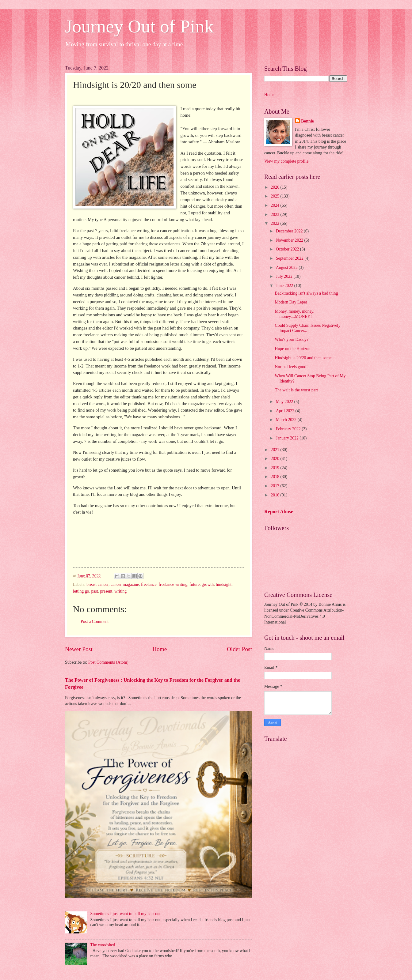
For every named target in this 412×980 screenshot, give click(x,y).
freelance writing (173, 584)
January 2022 (288, 438)
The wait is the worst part (296, 390)
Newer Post (79, 649)
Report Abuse (279, 512)
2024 (275, 205)
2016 (275, 495)
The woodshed (103, 945)
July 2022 (285, 276)
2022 (275, 223)
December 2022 (290, 231)
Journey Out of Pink (139, 26)
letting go (81, 591)
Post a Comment (95, 622)
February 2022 (289, 429)
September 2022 (290, 258)
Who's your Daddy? (292, 339)
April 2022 (286, 411)
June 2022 (285, 286)
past (94, 591)
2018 (275, 477)
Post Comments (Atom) (108, 662)
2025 (275, 196)
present (106, 591)
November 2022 (290, 240)
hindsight (224, 584)
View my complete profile (286, 161)
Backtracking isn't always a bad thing (306, 293)
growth (208, 584)
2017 (275, 486)
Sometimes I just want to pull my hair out (126, 914)
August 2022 (287, 268)
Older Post (239, 649)
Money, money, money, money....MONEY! (294, 314)
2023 (275, 215)
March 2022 (287, 420)
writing (120, 591)
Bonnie (307, 121)
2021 (275, 450)
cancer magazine (125, 584)
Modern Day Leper (291, 302)
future (195, 584)
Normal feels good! (291, 367)
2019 (275, 468)
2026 (275, 187)
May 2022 (285, 402)
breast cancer (97, 584)
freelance (149, 584)
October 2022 (288, 249)
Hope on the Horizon (292, 349)
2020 (275, 459)
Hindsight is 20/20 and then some (303, 358)
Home (160, 649)
